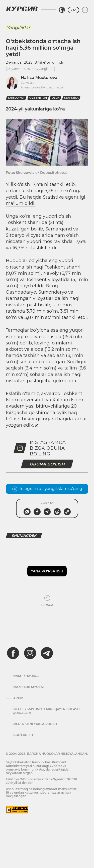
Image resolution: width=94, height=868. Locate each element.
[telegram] (47, 653)
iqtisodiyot (16, 98)
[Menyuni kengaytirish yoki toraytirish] (85, 10)
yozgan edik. (20, 425)
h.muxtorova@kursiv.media (42, 87)
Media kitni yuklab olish (35, 724)
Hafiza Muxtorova (39, 78)
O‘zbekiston (38, 98)
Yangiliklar (18, 28)
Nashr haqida (26, 676)
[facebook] (13, 653)
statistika (71, 98)
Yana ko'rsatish (47, 571)
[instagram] (30, 653)
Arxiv (18, 698)
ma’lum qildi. (21, 203)
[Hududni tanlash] (62, 10)
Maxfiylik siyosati (29, 687)
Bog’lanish (23, 735)
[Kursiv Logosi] (22, 9)
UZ (73, 10)
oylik (56, 98)
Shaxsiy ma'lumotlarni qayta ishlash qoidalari (46, 711)
